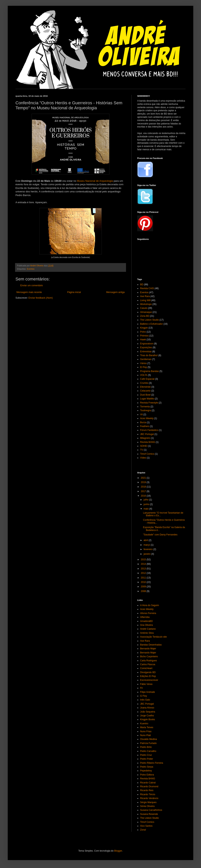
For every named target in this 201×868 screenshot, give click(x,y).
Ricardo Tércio (148, 794)
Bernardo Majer (148, 649)
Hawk (143, 340)
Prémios (144, 336)
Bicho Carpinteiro (149, 657)
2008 (144, 591)
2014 (144, 564)
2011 (144, 578)
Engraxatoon (147, 344)
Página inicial (74, 292)
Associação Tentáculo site (153, 637)
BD (142, 285)
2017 (144, 491)
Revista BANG (148, 442)
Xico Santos (146, 826)
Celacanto (145, 391)
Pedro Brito (146, 747)
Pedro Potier (147, 759)
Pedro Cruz (146, 755)
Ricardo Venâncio (149, 798)
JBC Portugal (147, 434)
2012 (144, 573)
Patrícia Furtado (148, 743)
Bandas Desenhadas (151, 645)
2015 (144, 560)
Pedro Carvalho (148, 751)
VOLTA (144, 375)
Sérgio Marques (148, 802)
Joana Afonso (147, 708)
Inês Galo (145, 700)
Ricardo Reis (147, 790)
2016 (144, 496)
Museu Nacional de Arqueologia (95, 181)
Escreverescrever (149, 680)
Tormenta (145, 407)
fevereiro (148, 549)
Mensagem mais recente (29, 292)
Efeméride (145, 387)
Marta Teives (147, 727)
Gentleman (146, 359)
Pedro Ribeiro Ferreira (152, 763)
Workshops (146, 304)
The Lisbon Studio (149, 320)
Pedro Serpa (147, 767)
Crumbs (144, 383)
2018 (144, 487)
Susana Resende (149, 814)
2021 (144, 478)
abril (146, 540)
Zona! (143, 830)
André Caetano (148, 629)
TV (142, 450)
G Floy (144, 696)
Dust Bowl (145, 395)
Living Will (145, 300)
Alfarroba (145, 617)
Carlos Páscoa (148, 664)
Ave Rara (145, 296)
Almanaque (146, 312)
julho (146, 500)
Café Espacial (147, 379)
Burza (143, 422)
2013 (144, 569)
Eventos (31, 269)
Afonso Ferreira (148, 613)
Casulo (144, 308)
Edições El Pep (148, 676)
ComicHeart (146, 668)
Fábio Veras (146, 684)
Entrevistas (146, 352)
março (147, 545)
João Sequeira (148, 712)
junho (147, 504)
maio (146, 509)
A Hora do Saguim (149, 605)
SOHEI (144, 446)
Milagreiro (145, 438)
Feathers (145, 426)
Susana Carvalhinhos (151, 810)
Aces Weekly (147, 418)
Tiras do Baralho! (149, 355)
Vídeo (143, 458)
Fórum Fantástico (149, 430)
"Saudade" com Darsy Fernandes (160, 535)
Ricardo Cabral (148, 783)
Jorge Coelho (147, 716)
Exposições (146, 347)
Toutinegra (146, 410)
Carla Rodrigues (149, 661)
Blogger (118, 851)
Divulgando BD (148, 672)
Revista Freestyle (149, 403)
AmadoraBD (146, 621)
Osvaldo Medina (149, 739)
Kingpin (144, 328)
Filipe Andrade (148, 692)
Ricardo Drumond (149, 786)
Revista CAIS (147, 288)
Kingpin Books (148, 719)
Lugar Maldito (147, 399)
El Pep (144, 367)
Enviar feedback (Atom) (40, 298)
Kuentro (144, 724)
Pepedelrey (146, 771)
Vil (141, 414)
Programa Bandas (149, 371)
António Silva (147, 633)
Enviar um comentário (32, 285)
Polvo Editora (147, 775)
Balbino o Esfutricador (151, 324)
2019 (144, 482)
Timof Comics (147, 454)
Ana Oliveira (146, 625)
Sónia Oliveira (147, 806)
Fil (141, 688)
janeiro (147, 554)
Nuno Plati (145, 735)
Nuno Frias (146, 731)
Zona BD (145, 316)
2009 (144, 587)
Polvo (143, 332)
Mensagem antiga (115, 292)
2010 (144, 582)
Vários (143, 363)
